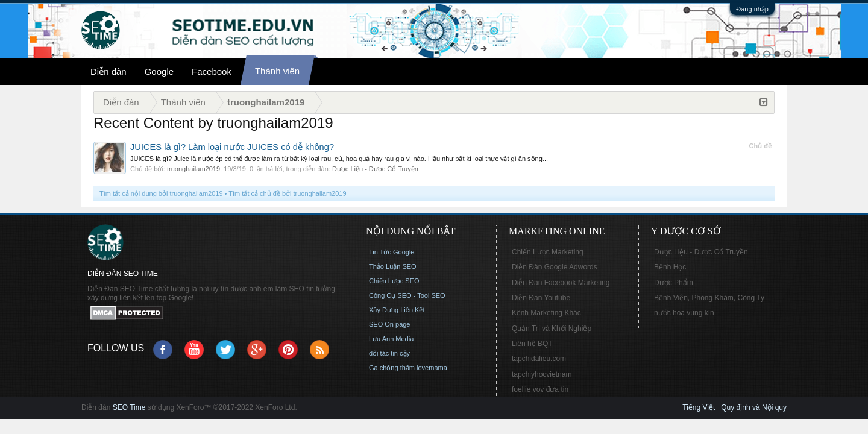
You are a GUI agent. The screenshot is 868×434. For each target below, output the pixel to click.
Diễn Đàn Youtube (541, 298)
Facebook (212, 71)
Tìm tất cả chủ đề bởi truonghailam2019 (287, 193)
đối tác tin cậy (389, 353)
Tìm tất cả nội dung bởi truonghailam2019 (161, 193)
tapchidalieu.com (539, 359)
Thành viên (277, 71)
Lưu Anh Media (391, 339)
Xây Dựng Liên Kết (397, 310)
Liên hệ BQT (532, 344)
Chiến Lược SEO (394, 281)
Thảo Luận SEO (393, 266)
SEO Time (129, 407)
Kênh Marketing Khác (546, 313)
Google (159, 71)
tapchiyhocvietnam (542, 374)
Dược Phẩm (674, 283)
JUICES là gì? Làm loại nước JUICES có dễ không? (232, 147)
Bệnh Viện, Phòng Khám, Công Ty (709, 298)
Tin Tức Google (392, 252)
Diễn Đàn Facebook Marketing (561, 283)
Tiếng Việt (699, 407)
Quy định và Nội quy (754, 407)
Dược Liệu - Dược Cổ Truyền (375, 169)
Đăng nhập (752, 9)
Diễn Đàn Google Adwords (555, 267)
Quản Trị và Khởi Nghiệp (552, 329)
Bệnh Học (670, 267)
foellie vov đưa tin (540, 389)
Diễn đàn (108, 71)
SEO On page (390, 324)
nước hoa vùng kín (684, 313)
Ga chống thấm (392, 368)
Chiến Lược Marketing (548, 252)
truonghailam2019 (193, 169)
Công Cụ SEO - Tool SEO (407, 295)
